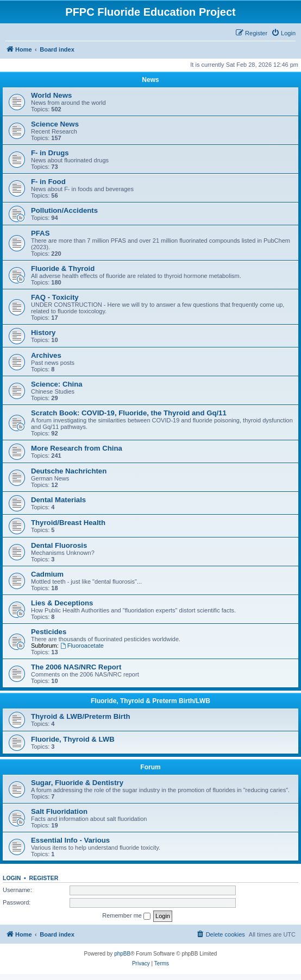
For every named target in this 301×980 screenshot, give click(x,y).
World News (51, 95)
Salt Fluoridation (59, 811)
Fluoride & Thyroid (63, 268)
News (150, 80)
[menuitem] (283, 33)
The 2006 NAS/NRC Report (76, 667)
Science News (55, 124)
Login (12, 878)
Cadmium (47, 574)
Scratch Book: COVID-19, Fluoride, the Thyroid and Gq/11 (129, 413)
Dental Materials (58, 500)
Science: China (57, 384)
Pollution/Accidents (64, 210)
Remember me (126, 916)
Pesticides (49, 632)
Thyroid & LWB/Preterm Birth (80, 716)
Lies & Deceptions (62, 603)
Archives (46, 355)
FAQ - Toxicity (55, 297)
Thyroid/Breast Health (68, 523)
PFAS (40, 233)
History (43, 333)
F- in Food (48, 182)
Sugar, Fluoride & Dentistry (77, 783)
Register (44, 878)
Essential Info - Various (70, 840)
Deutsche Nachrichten (69, 471)
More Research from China (77, 448)
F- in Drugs (50, 153)
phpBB (122, 954)
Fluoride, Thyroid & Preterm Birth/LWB (150, 701)
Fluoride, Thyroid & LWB (73, 739)
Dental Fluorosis (59, 545)
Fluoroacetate (82, 646)
